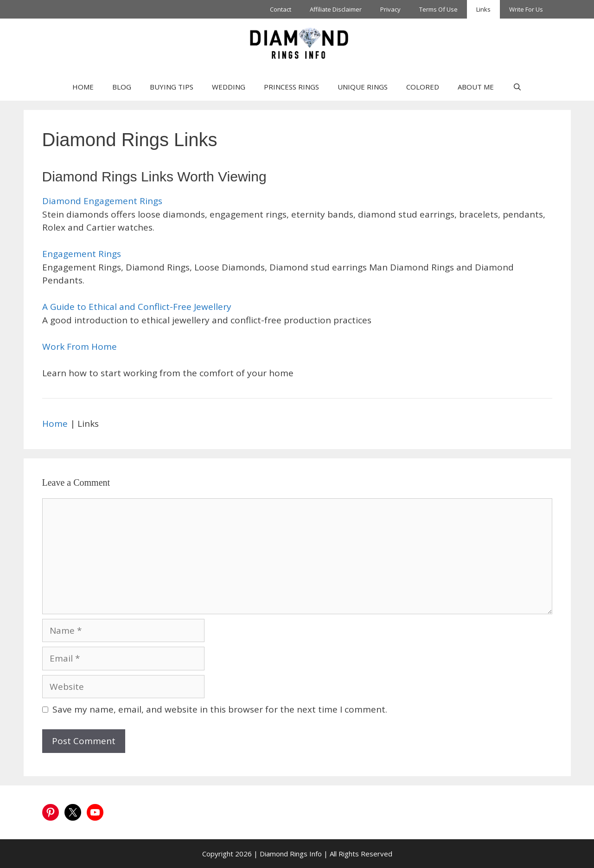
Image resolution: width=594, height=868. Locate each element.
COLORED (423, 87)
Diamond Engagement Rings (102, 201)
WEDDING (229, 87)
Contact (281, 9)
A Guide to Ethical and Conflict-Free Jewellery (137, 307)
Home (55, 424)
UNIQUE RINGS (363, 87)
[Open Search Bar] (517, 87)
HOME (83, 87)
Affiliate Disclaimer (336, 9)
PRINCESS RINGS (291, 87)
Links (483, 9)
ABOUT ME (476, 87)
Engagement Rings (82, 254)
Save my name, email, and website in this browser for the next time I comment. (220, 709)
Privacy (390, 9)
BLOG (122, 87)
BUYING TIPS (172, 87)
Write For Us (526, 9)
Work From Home (80, 347)
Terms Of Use (438, 9)
